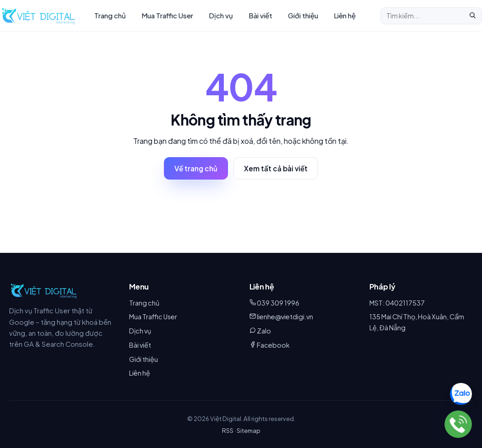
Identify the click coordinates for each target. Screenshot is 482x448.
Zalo (264, 331)
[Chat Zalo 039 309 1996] (461, 394)
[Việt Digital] (44, 290)
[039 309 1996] (458, 424)
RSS (228, 430)
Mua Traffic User (167, 15)
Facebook (273, 345)
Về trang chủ (196, 168)
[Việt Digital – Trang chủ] (38, 16)
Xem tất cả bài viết (276, 168)
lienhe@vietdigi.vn (285, 317)
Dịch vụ (221, 15)
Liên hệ (345, 15)
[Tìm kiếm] (422, 16)
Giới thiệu (303, 15)
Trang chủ (110, 15)
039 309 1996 (278, 303)
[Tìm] (472, 16)
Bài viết (260, 15)
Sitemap (249, 430)
